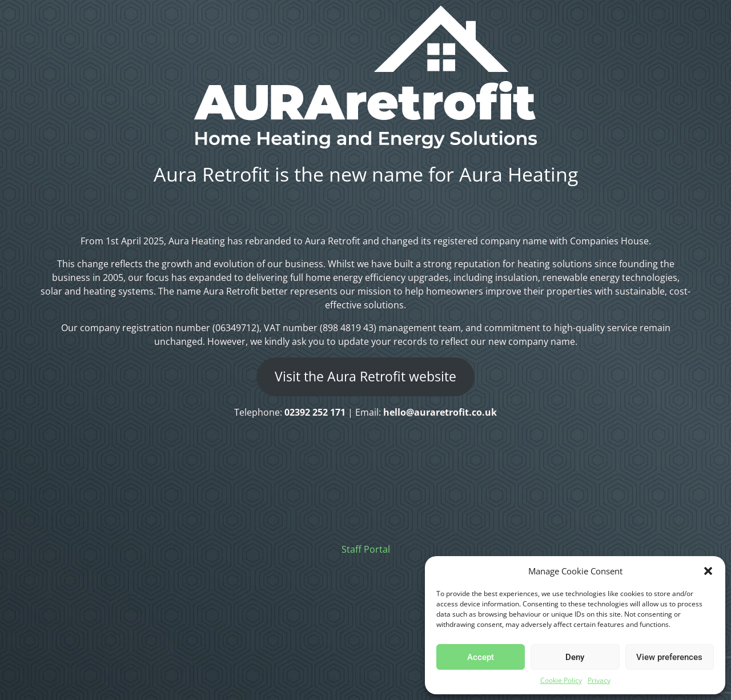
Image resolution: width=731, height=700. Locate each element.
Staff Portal (366, 549)
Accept (481, 657)
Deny (575, 657)
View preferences (669, 657)
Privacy (599, 680)
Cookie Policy (561, 680)
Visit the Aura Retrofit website (365, 377)
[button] (708, 571)
